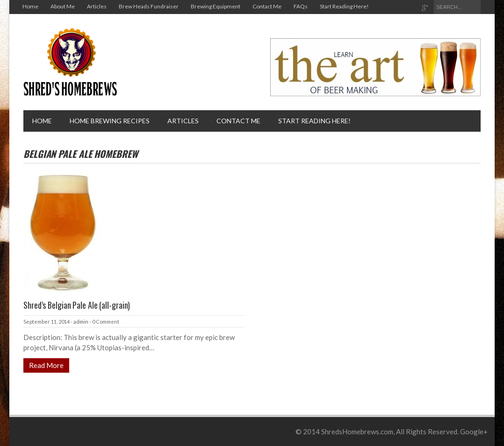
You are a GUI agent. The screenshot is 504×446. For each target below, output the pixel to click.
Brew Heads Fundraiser (149, 6)
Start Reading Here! (344, 6)
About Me (63, 6)
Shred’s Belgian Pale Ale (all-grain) (77, 305)
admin (81, 322)
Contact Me (267, 6)
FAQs (301, 6)
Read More (46, 365)
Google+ (474, 432)
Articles (97, 6)
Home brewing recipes (110, 121)
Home (30, 6)
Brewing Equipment (216, 6)
